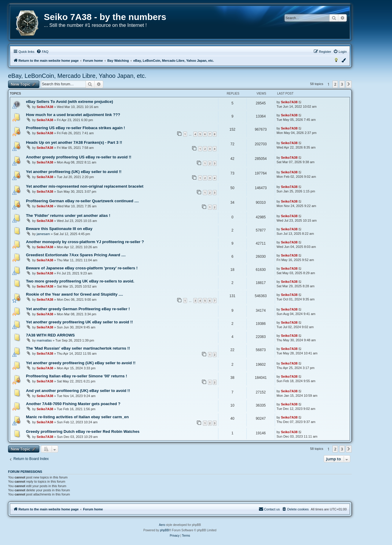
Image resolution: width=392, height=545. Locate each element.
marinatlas (44, 340)
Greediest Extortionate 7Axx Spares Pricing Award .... (76, 255)
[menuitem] (42, 52)
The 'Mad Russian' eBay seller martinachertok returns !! (78, 348)
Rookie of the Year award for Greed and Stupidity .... (74, 294)
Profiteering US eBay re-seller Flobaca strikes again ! (75, 128)
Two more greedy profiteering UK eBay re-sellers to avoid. (80, 281)
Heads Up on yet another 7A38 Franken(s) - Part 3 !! (74, 142)
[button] (349, 84)
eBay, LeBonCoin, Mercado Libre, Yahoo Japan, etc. (77, 76)
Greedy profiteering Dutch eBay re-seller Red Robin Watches (83, 431)
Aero (162, 525)
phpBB (164, 530)
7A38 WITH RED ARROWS (50, 335)
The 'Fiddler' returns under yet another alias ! (68, 216)
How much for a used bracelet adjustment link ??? (73, 115)
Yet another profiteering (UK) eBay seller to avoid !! (74, 172)
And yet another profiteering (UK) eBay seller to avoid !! (78, 391)
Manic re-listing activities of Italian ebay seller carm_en (77, 417)
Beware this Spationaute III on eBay (59, 229)
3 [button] (342, 84)
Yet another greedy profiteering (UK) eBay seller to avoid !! (81, 363)
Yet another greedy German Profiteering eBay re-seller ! (78, 309)
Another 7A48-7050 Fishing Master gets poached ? (73, 404)
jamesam (43, 234)
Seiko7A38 (45, 107)
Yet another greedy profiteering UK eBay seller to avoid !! (79, 322)
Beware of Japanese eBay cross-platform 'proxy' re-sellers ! (82, 268)
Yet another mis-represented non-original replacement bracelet (85, 186)
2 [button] (335, 84)
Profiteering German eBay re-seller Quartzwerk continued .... (82, 201)
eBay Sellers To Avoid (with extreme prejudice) (70, 102)
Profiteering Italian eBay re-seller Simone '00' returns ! (77, 376)
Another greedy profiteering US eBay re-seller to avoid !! (79, 157)
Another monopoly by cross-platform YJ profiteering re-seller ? (85, 242)
